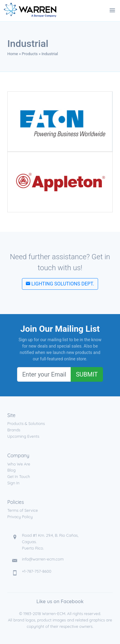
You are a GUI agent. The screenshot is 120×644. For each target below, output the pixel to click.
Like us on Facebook (60, 601)
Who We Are (19, 464)
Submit (87, 374)
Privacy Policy (20, 517)
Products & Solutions (26, 423)
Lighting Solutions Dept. (60, 284)
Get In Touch (19, 476)
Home (13, 54)
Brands (14, 430)
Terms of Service (23, 510)
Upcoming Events (23, 436)
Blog (11, 470)
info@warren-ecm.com (43, 559)
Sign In (13, 483)
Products (30, 54)
